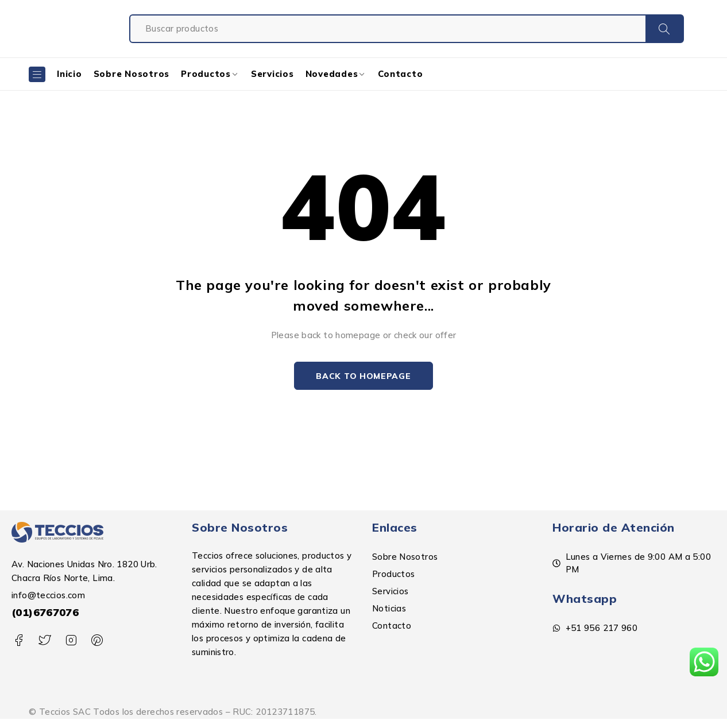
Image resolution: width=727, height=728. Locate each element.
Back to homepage (363, 376)
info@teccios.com (48, 596)
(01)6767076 (45, 613)
